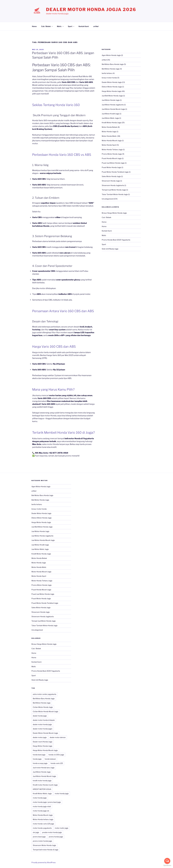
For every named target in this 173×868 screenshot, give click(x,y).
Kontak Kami (84, 26)
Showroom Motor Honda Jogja (44, 845)
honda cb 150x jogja (56, 755)
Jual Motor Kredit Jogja (110, 114)
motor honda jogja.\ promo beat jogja (47, 802)
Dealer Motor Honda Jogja (112, 82)
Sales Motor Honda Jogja (111, 176)
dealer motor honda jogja (42, 724)
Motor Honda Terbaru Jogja (112, 149)
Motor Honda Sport (109, 145)
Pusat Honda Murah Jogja (112, 158)
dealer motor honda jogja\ (43, 729)
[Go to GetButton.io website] (167, 866)
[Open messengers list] (167, 861)
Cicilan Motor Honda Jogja (43, 707)
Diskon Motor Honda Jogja (112, 87)
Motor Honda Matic (109, 136)
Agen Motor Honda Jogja (111, 55)
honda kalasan (50, 759)
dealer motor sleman (58, 737)
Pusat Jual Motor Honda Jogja (113, 163)
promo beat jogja (39, 837)
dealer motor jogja (40, 737)
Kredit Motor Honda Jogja (111, 123)
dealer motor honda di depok (44, 720)
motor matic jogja (62, 828)
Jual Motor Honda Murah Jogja (113, 109)
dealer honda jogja (40, 716)
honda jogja (37, 759)
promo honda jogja (56, 837)
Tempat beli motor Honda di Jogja (46, 850)
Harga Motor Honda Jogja (111, 91)
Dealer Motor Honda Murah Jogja (45, 733)
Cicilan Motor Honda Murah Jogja (45, 711)
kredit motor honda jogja (42, 781)
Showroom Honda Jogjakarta (113, 185)
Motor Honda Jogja (109, 131)
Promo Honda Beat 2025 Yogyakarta (116, 240)
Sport (71, 26)
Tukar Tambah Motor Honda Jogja (115, 194)
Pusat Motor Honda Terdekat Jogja (115, 172)
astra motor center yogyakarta (45, 694)
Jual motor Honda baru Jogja (44, 768)
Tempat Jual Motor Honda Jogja (114, 190)
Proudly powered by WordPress (44, 862)
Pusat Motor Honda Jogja (111, 167)
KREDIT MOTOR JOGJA (42, 789)
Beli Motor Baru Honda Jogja (113, 64)
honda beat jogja (39, 755)
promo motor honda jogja (42, 841)
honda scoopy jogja (40, 763)
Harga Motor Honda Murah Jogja (45, 750)
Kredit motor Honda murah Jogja (45, 785)
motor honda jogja (62, 793)
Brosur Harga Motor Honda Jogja (114, 213)
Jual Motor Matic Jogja (110, 118)
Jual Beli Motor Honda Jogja (112, 96)
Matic (60, 26)
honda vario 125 (57, 763)
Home (34, 26)
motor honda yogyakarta (42, 828)
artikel (96, 26)
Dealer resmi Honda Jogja (43, 742)
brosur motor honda (109, 78)
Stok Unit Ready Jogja (110, 249)
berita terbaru (107, 73)
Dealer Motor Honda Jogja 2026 (91, 9)
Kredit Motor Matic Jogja (42, 793)
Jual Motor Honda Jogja (111, 100)
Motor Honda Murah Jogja (112, 140)
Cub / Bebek (47, 26)
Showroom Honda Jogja (111, 181)
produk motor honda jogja (52, 832)
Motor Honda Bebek (110, 127)
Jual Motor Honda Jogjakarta (113, 105)
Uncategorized (107, 199)
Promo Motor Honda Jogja (112, 154)
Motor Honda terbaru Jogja (43, 819)
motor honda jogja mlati (42, 806)
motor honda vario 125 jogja (43, 824)
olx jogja (36, 832)
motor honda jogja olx (41, 811)
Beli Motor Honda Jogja (111, 69)
